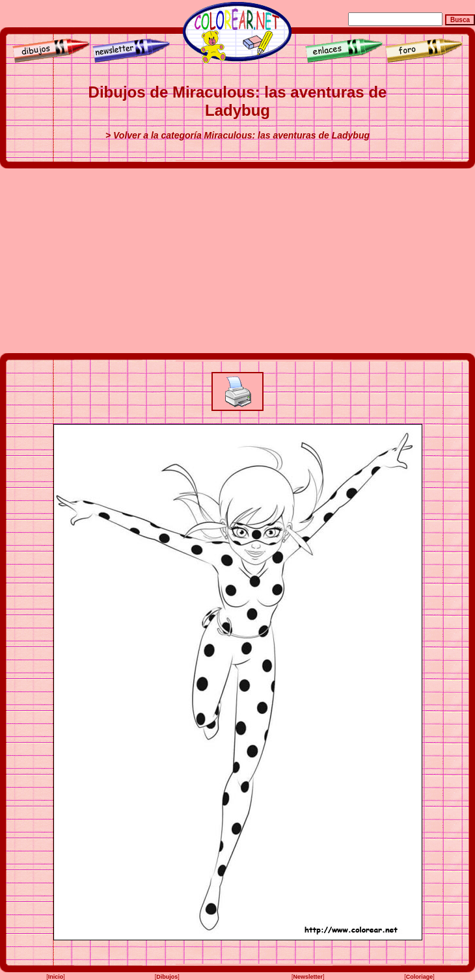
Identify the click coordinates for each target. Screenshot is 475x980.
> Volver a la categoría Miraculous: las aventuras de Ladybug (238, 135)
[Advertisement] (238, 261)
